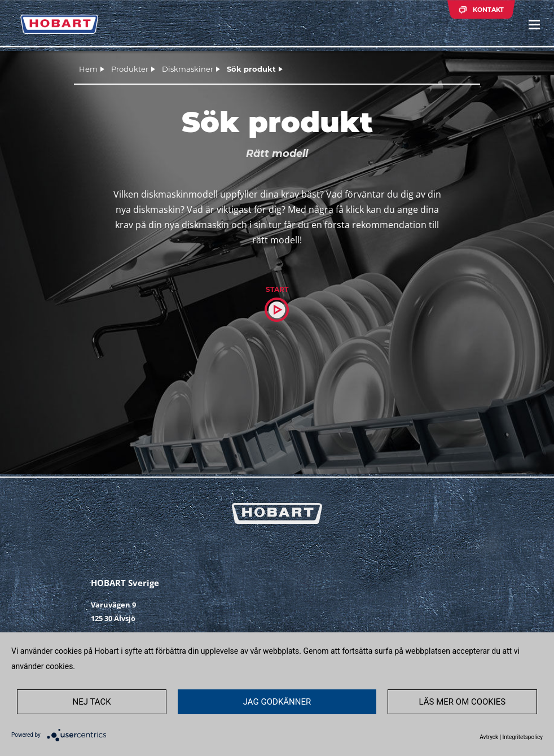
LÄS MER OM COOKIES (463, 702)
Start (277, 289)
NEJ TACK (91, 702)
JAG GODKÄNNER (277, 702)
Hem (88, 69)
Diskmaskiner (188, 69)
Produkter (130, 69)
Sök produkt (251, 69)
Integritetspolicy (523, 737)
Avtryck (489, 737)
